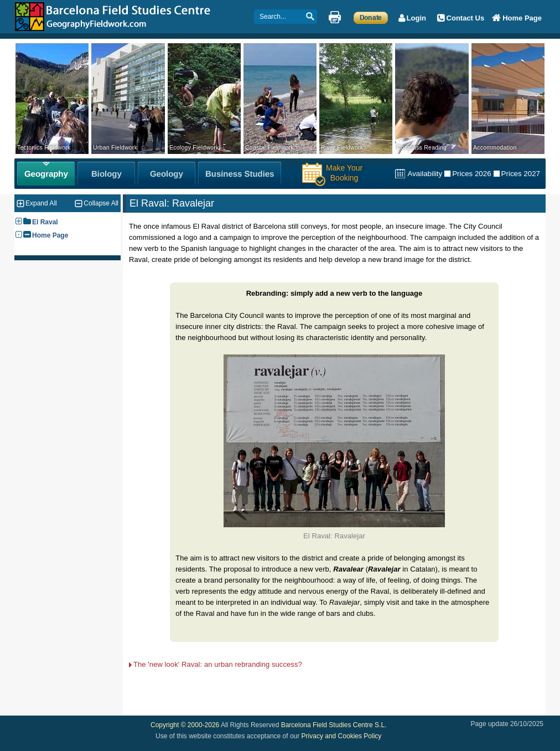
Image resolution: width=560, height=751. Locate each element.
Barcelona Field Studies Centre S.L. (334, 725)
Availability (425, 174)
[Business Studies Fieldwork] (240, 174)
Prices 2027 (521, 174)
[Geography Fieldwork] (46, 174)
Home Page (50, 235)
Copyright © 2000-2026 (185, 725)
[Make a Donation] (371, 17)
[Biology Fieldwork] (106, 174)
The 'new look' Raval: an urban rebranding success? (218, 664)
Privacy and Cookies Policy (342, 736)
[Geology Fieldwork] (167, 174)
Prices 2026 (471, 174)
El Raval (45, 222)
